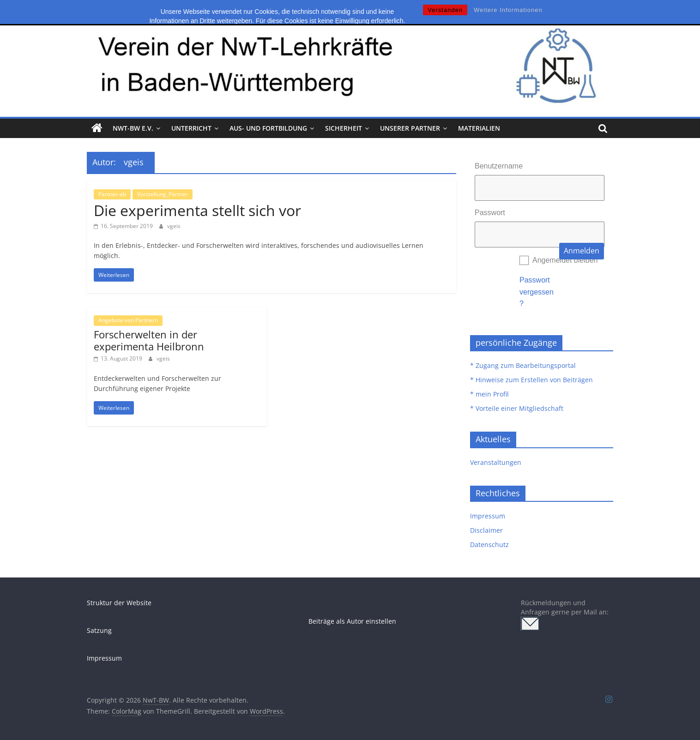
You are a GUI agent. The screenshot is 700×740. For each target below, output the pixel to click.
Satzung (99, 630)
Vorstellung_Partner (163, 194)
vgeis (174, 226)
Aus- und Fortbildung (268, 128)
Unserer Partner (410, 128)
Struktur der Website (119, 603)
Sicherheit (344, 128)
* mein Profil (489, 394)
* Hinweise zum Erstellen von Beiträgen (531, 380)
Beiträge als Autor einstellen (352, 621)
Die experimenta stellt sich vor (197, 210)
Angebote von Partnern (128, 320)
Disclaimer (486, 530)
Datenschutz (489, 544)
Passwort (490, 213)
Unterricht (191, 128)
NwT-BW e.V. (133, 128)
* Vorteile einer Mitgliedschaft (517, 408)
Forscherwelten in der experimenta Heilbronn (149, 340)
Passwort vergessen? (537, 292)
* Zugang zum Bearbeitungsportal (523, 365)
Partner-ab (112, 194)
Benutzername (499, 166)
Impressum (488, 516)
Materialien (479, 128)
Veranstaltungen (496, 462)
